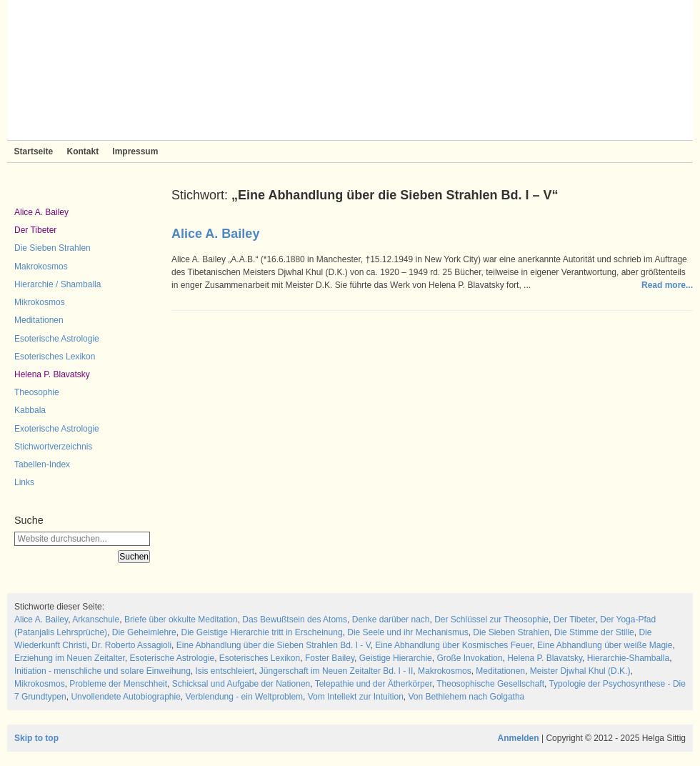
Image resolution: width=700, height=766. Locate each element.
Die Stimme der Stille (594, 632)
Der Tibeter (35, 230)
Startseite (34, 151)
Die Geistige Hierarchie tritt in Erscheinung (261, 632)
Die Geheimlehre (144, 632)
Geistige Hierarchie (396, 658)
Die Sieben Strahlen (52, 248)
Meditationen (39, 320)
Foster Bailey (330, 658)
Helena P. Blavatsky (52, 374)
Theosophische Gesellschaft (490, 684)
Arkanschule (96, 620)
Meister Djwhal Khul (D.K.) (580, 671)
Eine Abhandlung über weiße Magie (605, 645)
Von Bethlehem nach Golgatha (466, 697)
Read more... (667, 285)
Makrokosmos (41, 267)
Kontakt (82, 151)
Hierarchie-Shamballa (628, 658)
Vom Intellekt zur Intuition (356, 697)
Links (24, 482)
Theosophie (37, 392)
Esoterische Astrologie (57, 339)
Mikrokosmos (40, 302)
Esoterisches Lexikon (55, 357)
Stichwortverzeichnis (53, 447)
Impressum (135, 151)
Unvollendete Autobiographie (125, 697)
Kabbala (30, 410)
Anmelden (519, 738)
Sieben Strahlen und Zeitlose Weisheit (350, 70)
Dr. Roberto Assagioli (131, 645)
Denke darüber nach (391, 620)
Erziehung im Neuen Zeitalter (70, 658)
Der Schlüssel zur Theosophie (491, 620)
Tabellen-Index (42, 464)
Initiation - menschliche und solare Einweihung (102, 671)
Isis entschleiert (225, 671)
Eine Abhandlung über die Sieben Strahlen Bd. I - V (274, 645)
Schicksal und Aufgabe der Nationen (241, 684)
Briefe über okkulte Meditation (181, 620)
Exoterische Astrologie (57, 429)
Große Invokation (469, 658)
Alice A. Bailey (41, 212)
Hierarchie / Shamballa (57, 284)
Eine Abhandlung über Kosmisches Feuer (454, 645)
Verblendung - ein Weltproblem (245, 697)
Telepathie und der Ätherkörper (374, 684)
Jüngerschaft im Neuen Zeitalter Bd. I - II (336, 671)
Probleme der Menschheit (118, 684)
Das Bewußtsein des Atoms (295, 620)
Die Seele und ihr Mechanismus (407, 632)
